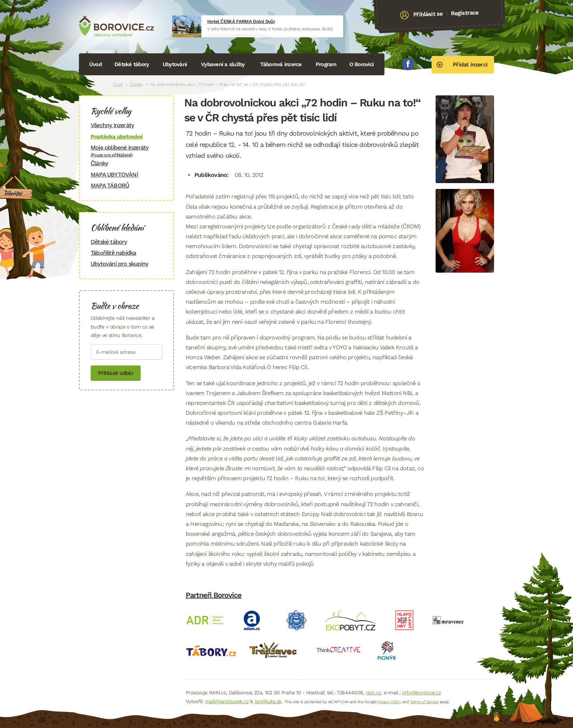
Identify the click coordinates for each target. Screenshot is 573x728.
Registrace (465, 13)
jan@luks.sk (268, 701)
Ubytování (175, 64)
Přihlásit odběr (116, 373)
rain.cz (373, 693)
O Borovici (362, 64)
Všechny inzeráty (112, 125)
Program (326, 64)
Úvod (95, 64)
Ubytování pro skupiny (119, 264)
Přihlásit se (428, 14)
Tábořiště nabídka (113, 253)
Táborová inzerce (281, 64)
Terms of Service (424, 702)
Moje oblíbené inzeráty (126, 151)
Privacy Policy (389, 702)
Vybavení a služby (223, 64)
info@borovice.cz (421, 693)
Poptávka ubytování (117, 136)
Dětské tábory (132, 64)
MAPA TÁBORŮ (110, 185)
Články (136, 84)
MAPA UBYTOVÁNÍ (114, 175)
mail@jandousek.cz (227, 701)
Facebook (408, 64)
